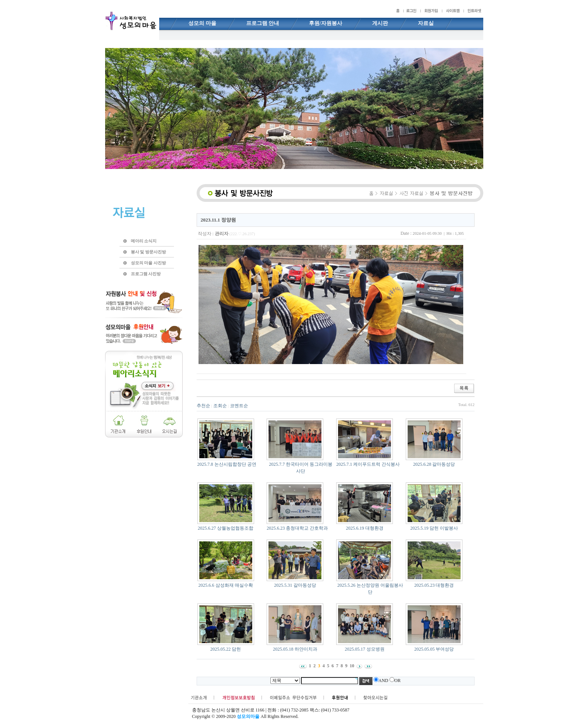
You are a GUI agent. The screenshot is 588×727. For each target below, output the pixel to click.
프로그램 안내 (263, 23)
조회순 (220, 406)
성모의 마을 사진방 (148, 263)
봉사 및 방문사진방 (148, 252)
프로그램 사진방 (146, 274)
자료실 (426, 23)
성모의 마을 (202, 23)
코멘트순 (239, 406)
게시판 (380, 23)
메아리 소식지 (144, 241)
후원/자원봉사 (326, 23)
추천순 (203, 406)
